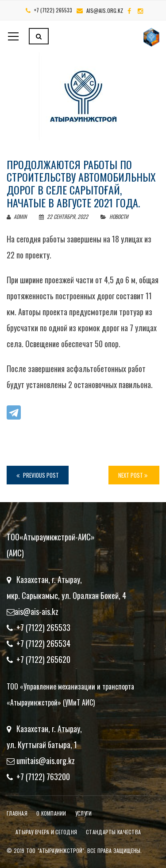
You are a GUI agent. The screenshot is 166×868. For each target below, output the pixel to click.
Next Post (133, 475)
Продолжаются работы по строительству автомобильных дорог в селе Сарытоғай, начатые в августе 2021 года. (81, 183)
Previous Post (38, 475)
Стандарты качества (113, 832)
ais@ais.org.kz (105, 10)
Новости (119, 216)
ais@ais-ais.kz (37, 611)
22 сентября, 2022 (64, 216)
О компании (51, 813)
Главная (17, 813)
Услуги (84, 813)
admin (17, 216)
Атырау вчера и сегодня (46, 832)
